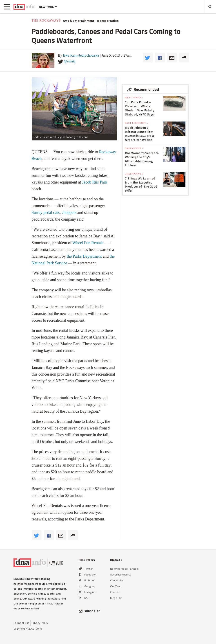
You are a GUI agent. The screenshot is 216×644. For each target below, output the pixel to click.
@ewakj (70, 61)
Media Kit (116, 598)
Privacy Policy (40, 623)
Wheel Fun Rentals (88, 243)
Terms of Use (21, 623)
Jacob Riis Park (95, 182)
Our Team (116, 586)
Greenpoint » (134, 148)
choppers (69, 212)
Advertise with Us (121, 574)
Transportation (108, 21)
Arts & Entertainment (79, 21)
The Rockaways (46, 21)
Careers (115, 592)
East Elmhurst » (137, 123)
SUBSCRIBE (90, 611)
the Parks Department (84, 256)
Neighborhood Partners (124, 569)
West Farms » (134, 98)
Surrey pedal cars (46, 212)
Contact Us (117, 580)
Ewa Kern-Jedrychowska (81, 55)
